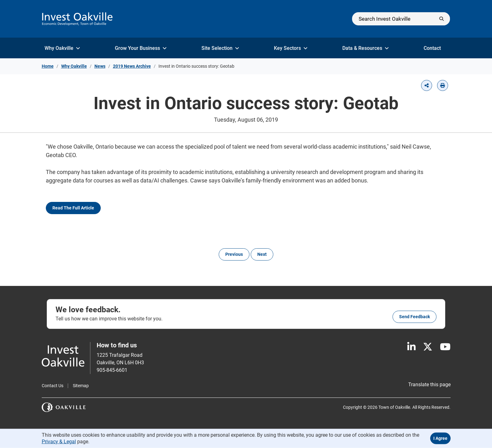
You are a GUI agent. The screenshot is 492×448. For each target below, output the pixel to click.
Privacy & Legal (59, 441)
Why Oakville (62, 48)
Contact (436, 48)
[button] (427, 85)
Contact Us (53, 386)
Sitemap (81, 386)
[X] (428, 347)
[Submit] (441, 19)
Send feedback (414, 317)
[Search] (401, 19)
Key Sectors (291, 48)
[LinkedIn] (411, 347)
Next (262, 254)
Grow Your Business (141, 48)
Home (48, 66)
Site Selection (220, 48)
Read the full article (73, 208)
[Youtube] (445, 347)
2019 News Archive (132, 66)
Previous (234, 254)
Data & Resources (366, 48)
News (100, 66)
